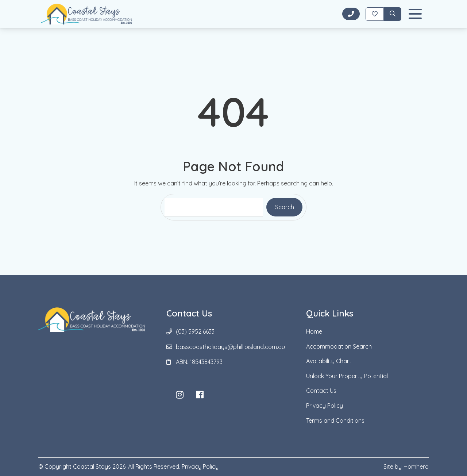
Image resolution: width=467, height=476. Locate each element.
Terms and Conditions (335, 421)
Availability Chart (329, 361)
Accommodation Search (339, 346)
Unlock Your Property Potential (347, 376)
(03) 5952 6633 (195, 331)
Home (314, 331)
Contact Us (321, 391)
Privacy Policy (325, 406)
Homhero (416, 467)
